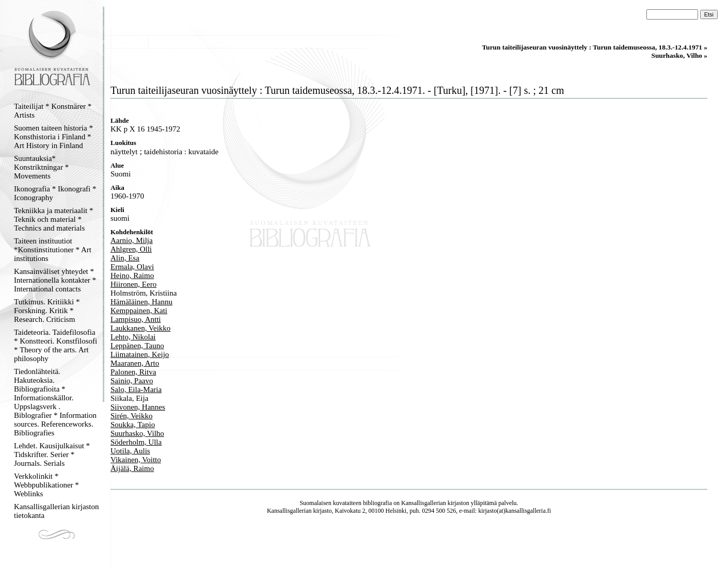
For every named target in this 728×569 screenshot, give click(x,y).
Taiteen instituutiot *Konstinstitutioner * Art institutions (53, 250)
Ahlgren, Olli (131, 249)
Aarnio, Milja (132, 240)
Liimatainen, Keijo (140, 354)
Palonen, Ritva (133, 372)
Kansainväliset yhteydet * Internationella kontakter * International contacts (55, 280)
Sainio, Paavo (132, 381)
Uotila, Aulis (130, 451)
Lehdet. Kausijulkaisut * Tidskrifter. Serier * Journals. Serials (52, 454)
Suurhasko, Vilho (137, 433)
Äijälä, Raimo (132, 468)
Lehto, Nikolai (133, 337)
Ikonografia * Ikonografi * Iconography (55, 193)
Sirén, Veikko (131, 416)
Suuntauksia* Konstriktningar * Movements (41, 167)
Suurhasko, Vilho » (679, 55)
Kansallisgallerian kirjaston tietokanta (57, 511)
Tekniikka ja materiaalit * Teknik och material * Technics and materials (53, 219)
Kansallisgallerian (424, 503)
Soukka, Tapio (133, 425)
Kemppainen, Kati (139, 311)
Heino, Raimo (132, 275)
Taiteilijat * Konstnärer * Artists (53, 111)
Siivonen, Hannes (138, 407)
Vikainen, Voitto (136, 460)
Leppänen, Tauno (137, 346)
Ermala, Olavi (132, 267)
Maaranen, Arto (135, 363)
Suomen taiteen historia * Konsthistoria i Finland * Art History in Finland (53, 137)
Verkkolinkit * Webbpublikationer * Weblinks (46, 485)
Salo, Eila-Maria (136, 389)
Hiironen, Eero (133, 284)
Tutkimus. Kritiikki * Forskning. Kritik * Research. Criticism (47, 311)
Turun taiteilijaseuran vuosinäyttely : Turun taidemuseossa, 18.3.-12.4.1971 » (595, 47)
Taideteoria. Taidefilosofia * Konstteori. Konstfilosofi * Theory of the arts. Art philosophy (56, 345)
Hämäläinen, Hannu (141, 302)
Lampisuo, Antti (136, 319)
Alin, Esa (125, 258)
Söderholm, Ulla (136, 442)
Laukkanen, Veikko (140, 328)
